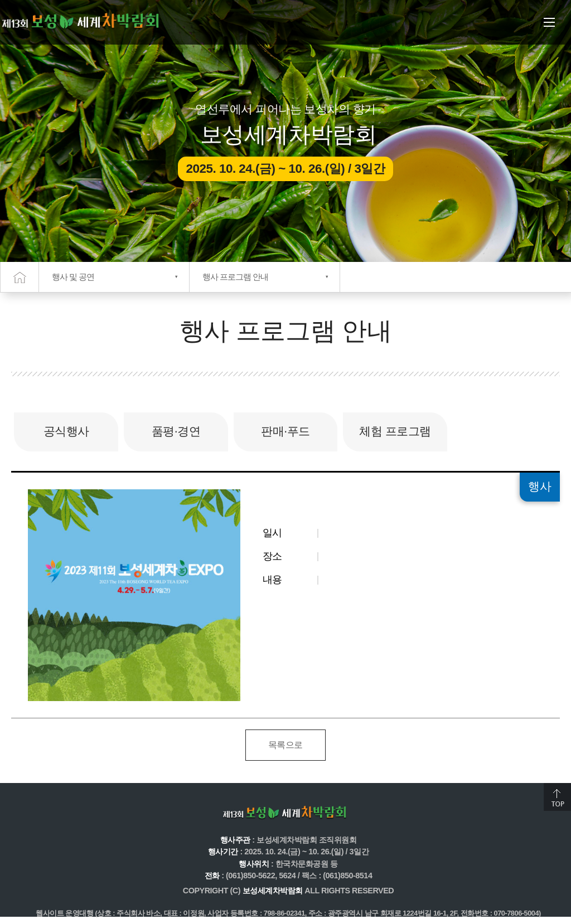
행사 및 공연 (73, 277)
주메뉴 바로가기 (0, 0)
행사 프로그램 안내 (235, 277)
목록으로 (285, 745)
